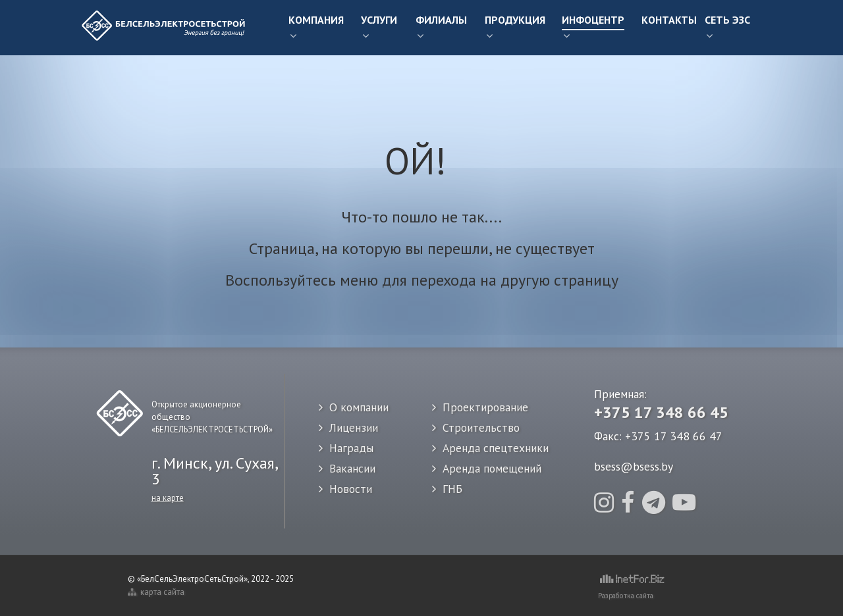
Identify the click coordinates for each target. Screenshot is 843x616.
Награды (351, 448)
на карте (168, 498)
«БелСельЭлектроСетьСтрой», (194, 579)
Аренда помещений (492, 468)
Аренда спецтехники (496, 448)
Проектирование (485, 407)
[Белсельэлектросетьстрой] (165, 28)
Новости (351, 489)
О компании (359, 407)
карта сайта (156, 592)
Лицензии (354, 427)
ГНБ (452, 489)
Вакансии (352, 468)
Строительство (481, 427)
